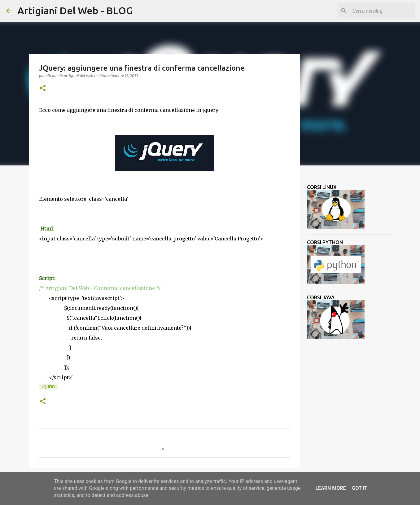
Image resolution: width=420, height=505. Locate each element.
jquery (48, 387)
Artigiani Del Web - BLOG (75, 11)
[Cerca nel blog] (383, 11)
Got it (359, 488)
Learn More (330, 488)
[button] (43, 88)
